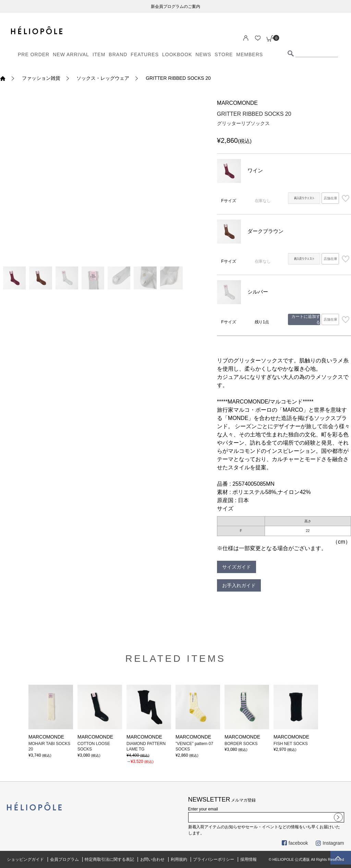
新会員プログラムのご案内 (175, 7)
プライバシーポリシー (214, 859)
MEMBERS (250, 54)
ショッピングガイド (25, 859)
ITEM (99, 54)
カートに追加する (306, 319)
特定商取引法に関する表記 (109, 859)
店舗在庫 (330, 198)
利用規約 (179, 859)
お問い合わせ (153, 859)
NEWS (203, 54)
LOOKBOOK (177, 54)
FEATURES (145, 54)
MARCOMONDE (237, 103)
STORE (224, 54)
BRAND (118, 54)
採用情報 (249, 859)
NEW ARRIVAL (71, 54)
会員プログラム (64, 859)
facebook (295, 843)
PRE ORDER (34, 54)
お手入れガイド (239, 585)
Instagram (330, 843)
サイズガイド (237, 567)
